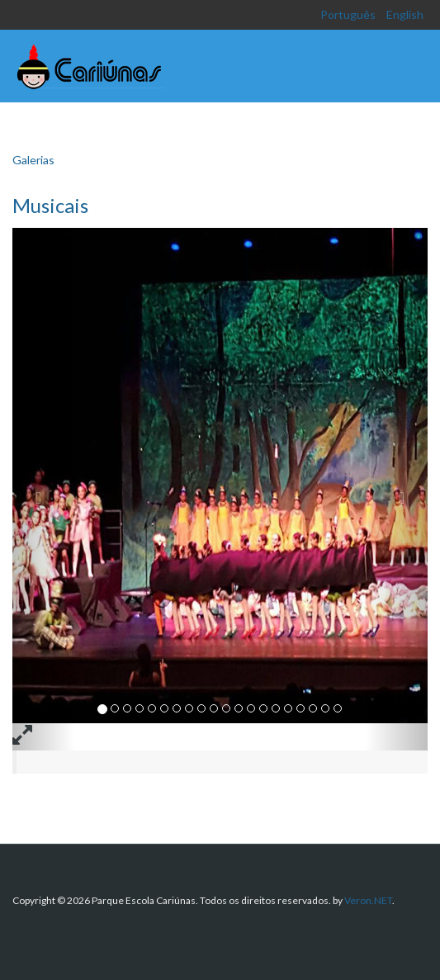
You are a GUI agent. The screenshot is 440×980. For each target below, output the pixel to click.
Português (349, 14)
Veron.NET (368, 900)
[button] (43, 489)
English (405, 14)
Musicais (50, 205)
